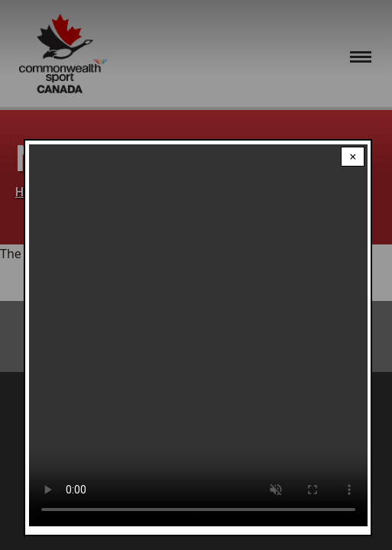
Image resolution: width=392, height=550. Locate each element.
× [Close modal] (353, 157)
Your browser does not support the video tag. (198, 335)
